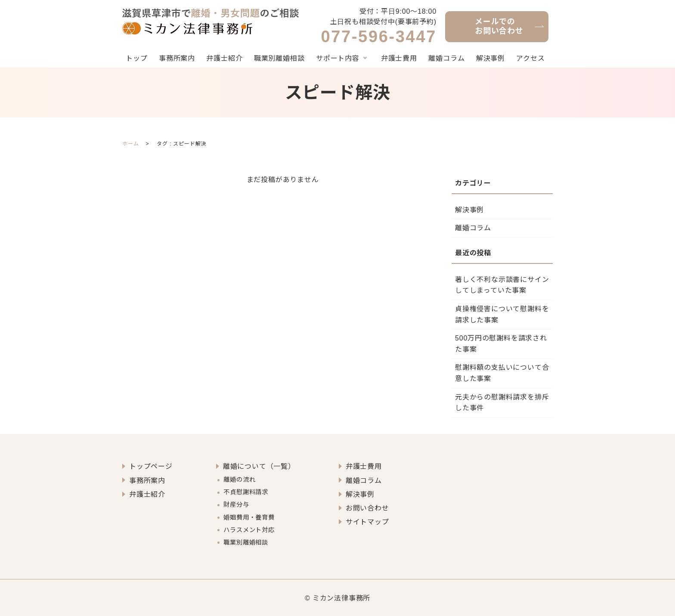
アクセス (530, 58)
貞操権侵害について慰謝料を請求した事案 (502, 314)
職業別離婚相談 (279, 58)
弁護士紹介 (224, 58)
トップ (136, 58)
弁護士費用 (399, 58)
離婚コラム (446, 58)
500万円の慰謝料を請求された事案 (501, 344)
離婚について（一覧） (259, 466)
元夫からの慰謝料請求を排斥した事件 (502, 402)
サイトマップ (367, 522)
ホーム (130, 144)
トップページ (151, 466)
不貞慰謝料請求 (246, 492)
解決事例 (491, 58)
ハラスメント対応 (249, 529)
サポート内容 (338, 58)
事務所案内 (177, 58)
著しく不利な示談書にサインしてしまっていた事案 (502, 285)
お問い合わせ (367, 508)
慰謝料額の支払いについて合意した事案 (502, 373)
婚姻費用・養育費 (249, 517)
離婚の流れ (239, 480)
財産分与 (236, 504)
